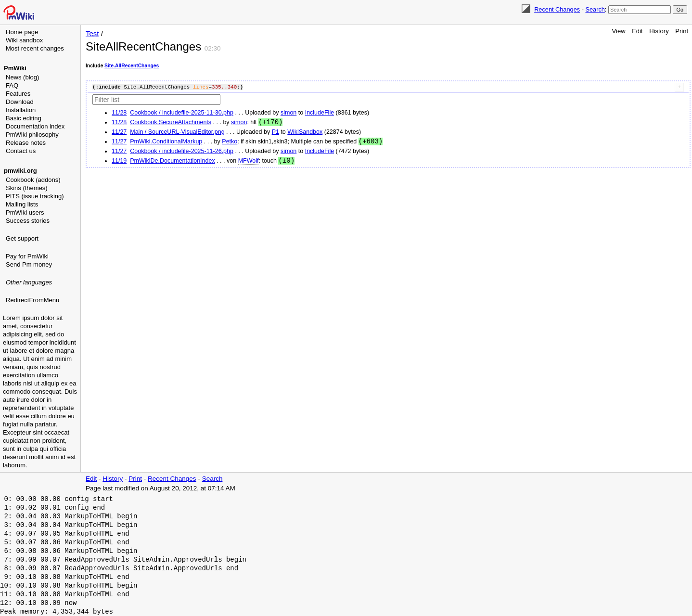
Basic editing (24, 118)
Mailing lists (22, 204)
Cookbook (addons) (33, 180)
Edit (637, 31)
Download (20, 102)
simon (288, 113)
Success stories (28, 221)
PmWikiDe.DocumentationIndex (172, 162)
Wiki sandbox (24, 40)
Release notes (26, 143)
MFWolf (249, 162)
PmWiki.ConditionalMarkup (166, 142)
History (659, 31)
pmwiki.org (20, 171)
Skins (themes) (27, 188)
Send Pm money (29, 264)
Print (682, 31)
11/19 (119, 162)
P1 (276, 132)
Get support (22, 238)
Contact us (21, 151)
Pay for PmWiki (27, 256)
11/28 (119, 113)
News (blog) (22, 77)
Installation (21, 110)
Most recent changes (35, 48)
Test (92, 33)
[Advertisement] (41, 354)
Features (18, 94)
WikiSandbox (305, 132)
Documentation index (35, 126)
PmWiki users (25, 212)
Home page (22, 32)
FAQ (12, 85)
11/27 (119, 132)
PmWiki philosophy (32, 135)
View (619, 31)
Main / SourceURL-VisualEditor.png (177, 132)
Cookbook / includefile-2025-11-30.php (182, 113)
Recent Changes (557, 9)
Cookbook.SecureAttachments (171, 123)
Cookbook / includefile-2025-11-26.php (182, 152)
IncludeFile (320, 113)
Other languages (29, 282)
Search (595, 9)
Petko (230, 142)
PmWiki (15, 68)
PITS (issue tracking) (35, 196)
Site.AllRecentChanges (132, 66)
